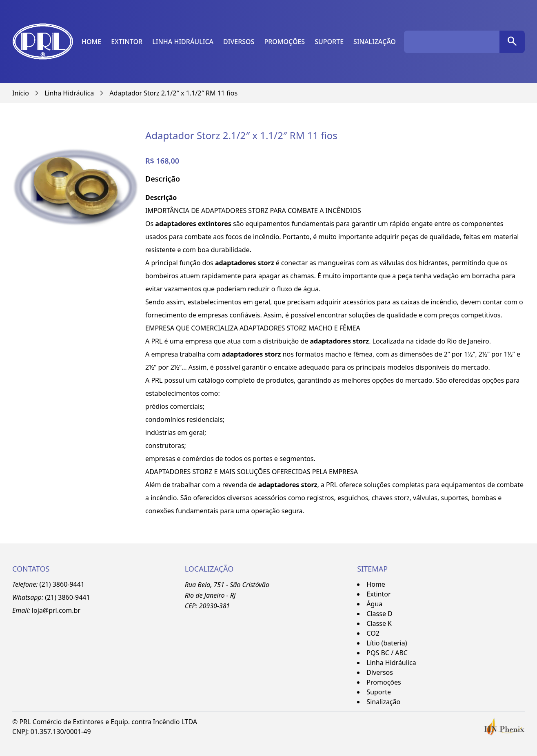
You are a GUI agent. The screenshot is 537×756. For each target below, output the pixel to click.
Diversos (239, 42)
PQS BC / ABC (387, 653)
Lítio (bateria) (387, 643)
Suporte (329, 42)
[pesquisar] (512, 42)
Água (374, 604)
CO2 (373, 633)
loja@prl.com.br (56, 610)
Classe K (379, 623)
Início (21, 93)
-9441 (82, 597)
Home (91, 42)
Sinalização (375, 42)
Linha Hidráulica (183, 42)
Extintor (127, 42)
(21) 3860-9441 (62, 584)
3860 (65, 597)
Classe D (379, 614)
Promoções (284, 42)
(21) (51, 597)
